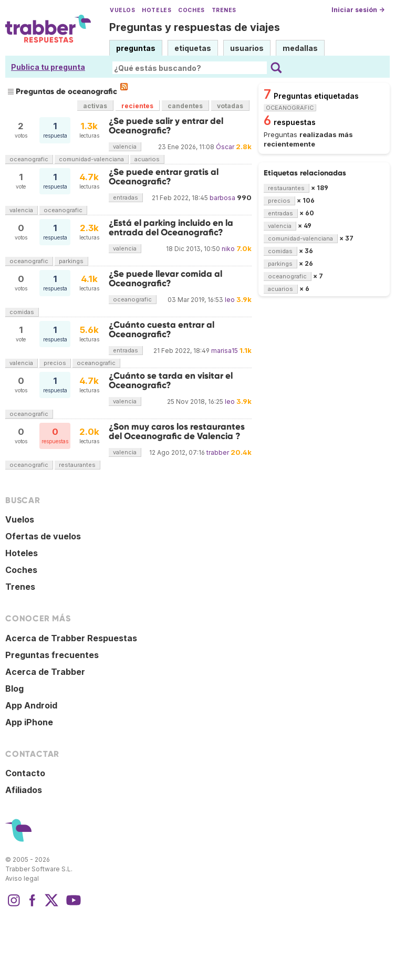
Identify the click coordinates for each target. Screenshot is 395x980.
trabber (218, 452)
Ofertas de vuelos (43, 536)
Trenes (224, 10)
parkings (71, 261)
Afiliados (24, 790)
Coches (191, 10)
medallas (300, 48)
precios (55, 363)
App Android (31, 705)
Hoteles (157, 10)
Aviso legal (22, 878)
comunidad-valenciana (91, 159)
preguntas (136, 48)
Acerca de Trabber (45, 672)
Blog (14, 689)
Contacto (25, 773)
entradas (126, 197)
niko (228, 249)
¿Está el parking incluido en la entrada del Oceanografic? (171, 228)
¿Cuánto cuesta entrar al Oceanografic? (162, 330)
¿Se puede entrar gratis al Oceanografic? (164, 177)
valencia (125, 147)
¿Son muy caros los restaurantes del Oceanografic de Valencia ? (177, 431)
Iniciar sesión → (358, 10)
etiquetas (193, 48)
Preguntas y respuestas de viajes (195, 27)
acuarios (147, 159)
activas (95, 106)
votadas (230, 106)
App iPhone (29, 722)
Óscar (225, 147)
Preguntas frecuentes (52, 655)
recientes (137, 106)
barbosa (222, 198)
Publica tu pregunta (48, 67)
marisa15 (225, 351)
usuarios (247, 48)
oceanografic (29, 159)
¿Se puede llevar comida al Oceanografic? (165, 279)
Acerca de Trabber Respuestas (71, 638)
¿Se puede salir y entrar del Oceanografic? (166, 126)
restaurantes (77, 465)
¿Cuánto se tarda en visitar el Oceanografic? (171, 380)
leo (230, 300)
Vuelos (122, 10)
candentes (185, 106)
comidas (22, 312)
